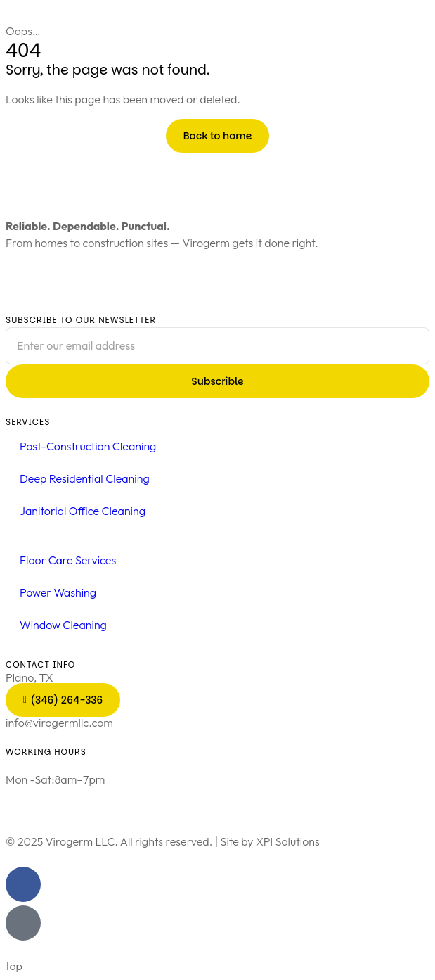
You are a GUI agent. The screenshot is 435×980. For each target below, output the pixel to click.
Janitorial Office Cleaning (83, 511)
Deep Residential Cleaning (85, 478)
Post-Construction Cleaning (88, 446)
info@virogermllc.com (59, 723)
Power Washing (58, 592)
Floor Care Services (68, 560)
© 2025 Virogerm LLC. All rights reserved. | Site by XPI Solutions (163, 841)
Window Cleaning (63, 625)
